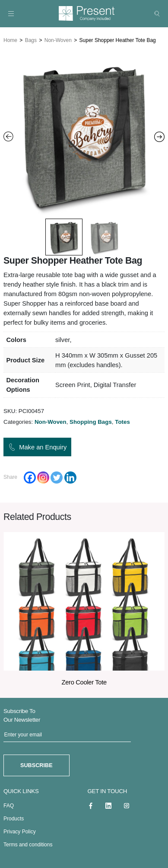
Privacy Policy (20, 830)
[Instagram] (43, 477)
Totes (122, 421)
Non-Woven (58, 39)
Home (10, 39)
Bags (31, 39)
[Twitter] (57, 477)
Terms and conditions (28, 843)
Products (14, 817)
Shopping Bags (91, 421)
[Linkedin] (70, 477)
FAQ (9, 804)
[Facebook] (30, 477)
